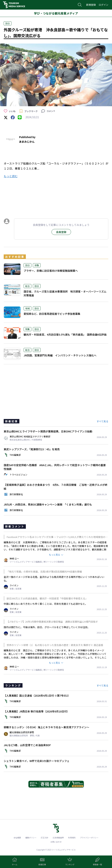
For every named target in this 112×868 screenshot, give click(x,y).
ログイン (104, 5)
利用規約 (72, 838)
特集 (27, 329)
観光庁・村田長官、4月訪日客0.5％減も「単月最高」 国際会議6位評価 (65, 334)
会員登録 (61, 232)
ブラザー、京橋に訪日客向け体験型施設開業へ (51, 271)
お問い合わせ (56, 842)
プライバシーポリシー (89, 838)
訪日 (8, 23)
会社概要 (17, 838)
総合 (27, 286)
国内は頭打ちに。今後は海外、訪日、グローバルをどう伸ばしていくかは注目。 (47, 627)
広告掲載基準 (58, 838)
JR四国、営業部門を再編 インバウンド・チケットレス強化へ (60, 355)
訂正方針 (45, 838)
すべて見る (102, 421)
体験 (37, 265)
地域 (27, 308)
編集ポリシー (31, 838)
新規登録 (91, 5)
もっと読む (11, 176)
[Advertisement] (56, 197)
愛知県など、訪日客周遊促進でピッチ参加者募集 (52, 314)
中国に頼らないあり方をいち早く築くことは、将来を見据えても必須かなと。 (46, 604)
